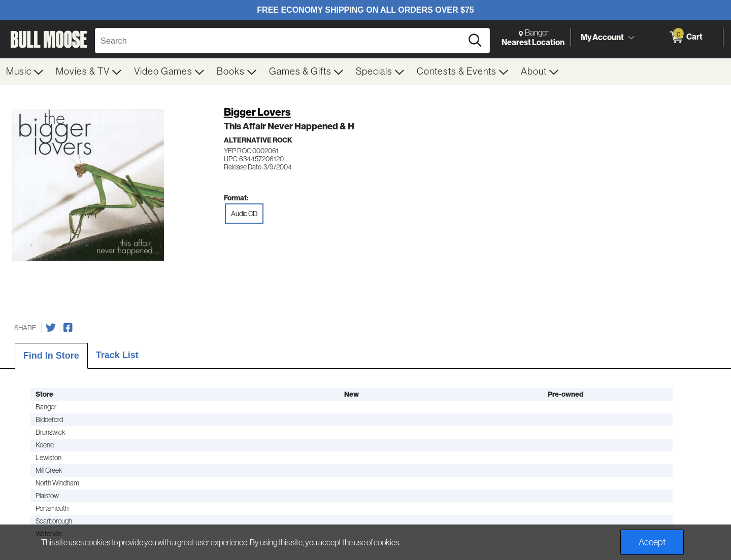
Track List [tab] (117, 355)
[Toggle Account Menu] (631, 38)
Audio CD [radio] (244, 214)
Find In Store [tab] (51, 356)
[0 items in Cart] (685, 38)
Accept (652, 542)
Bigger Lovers (257, 112)
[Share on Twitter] (51, 328)
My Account (602, 37)
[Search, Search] (280, 41)
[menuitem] (25, 72)
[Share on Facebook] (68, 328)
